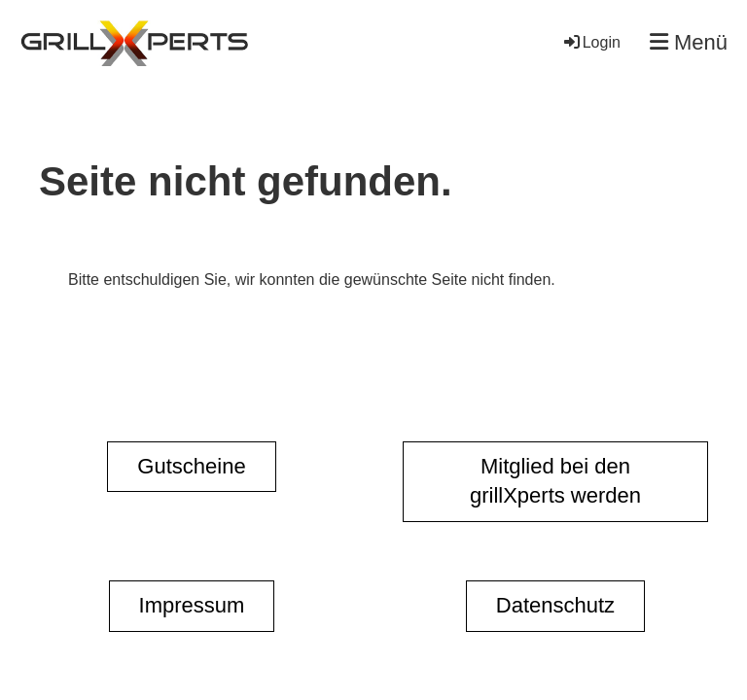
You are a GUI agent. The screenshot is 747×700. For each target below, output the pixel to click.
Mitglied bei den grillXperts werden (555, 481)
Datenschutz (555, 605)
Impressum (192, 605)
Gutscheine (191, 466)
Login (591, 42)
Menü (689, 42)
